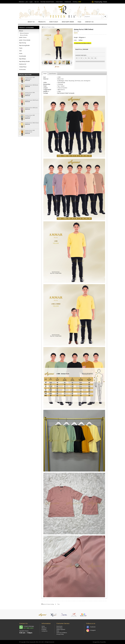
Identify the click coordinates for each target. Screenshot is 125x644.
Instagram (93, 630)
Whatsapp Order (68, 22)
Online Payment (61, 629)
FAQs (79, 22)
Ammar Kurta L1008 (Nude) (32, 85)
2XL (89, 58)
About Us (31, 22)
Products (42, 22)
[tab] (45, 74)
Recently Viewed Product (47, 2)
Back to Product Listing (48, 27)
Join (27, 2)
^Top (58, 604)
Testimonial (68, 2)
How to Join (59, 626)
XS (77, 58)
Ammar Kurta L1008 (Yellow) (32, 123)
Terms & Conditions (62, 633)
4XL (95, 58)
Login (31, 2)
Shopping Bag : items (99, 2)
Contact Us (89, 22)
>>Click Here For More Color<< (83, 43)
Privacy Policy (60, 634)
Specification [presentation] (53, 74)
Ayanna (76, 33)
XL (86, 58)
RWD (80, 2)
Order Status (59, 2)
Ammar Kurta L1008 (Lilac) (31, 108)
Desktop (75, 2)
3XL (92, 58)
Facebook (93, 627)
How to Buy (54, 22)
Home (43, 626)
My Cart (37, 2)
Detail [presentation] (45, 74)
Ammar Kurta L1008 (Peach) (32, 100)
